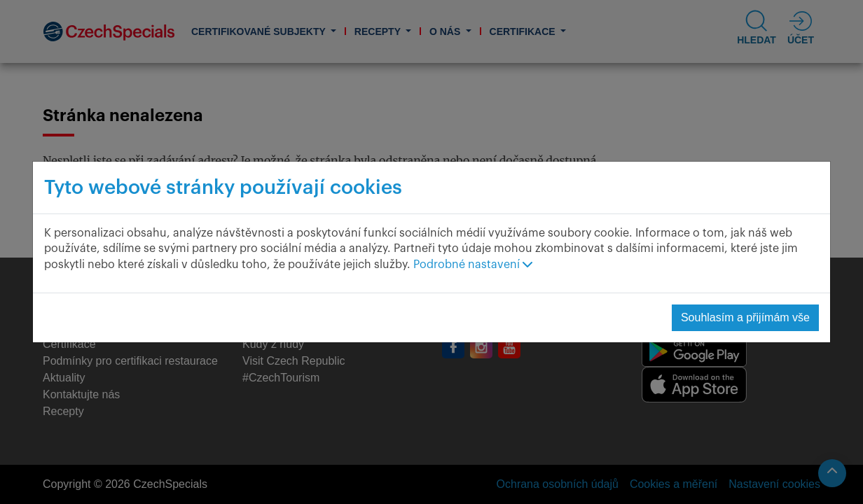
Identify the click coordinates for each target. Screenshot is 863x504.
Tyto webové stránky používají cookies (223, 188)
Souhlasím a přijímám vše (745, 317)
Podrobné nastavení (473, 265)
